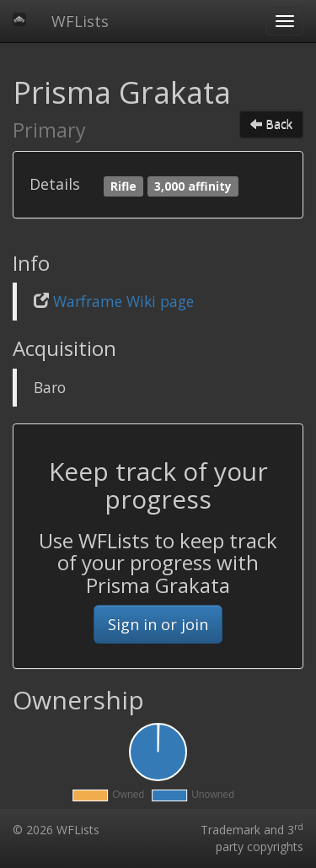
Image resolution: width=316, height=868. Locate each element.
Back (271, 124)
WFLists (80, 21)
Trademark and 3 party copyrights (252, 838)
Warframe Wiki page (123, 301)
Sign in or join (158, 624)
